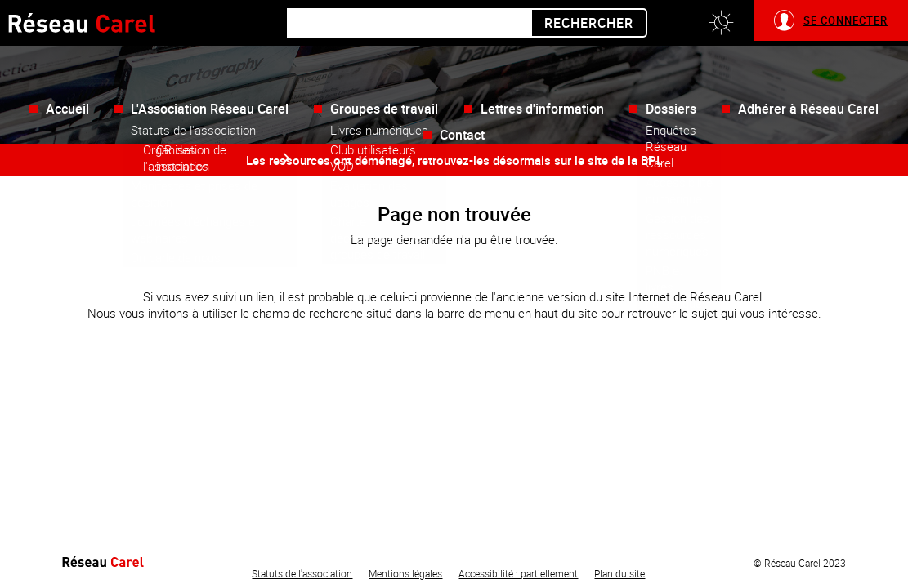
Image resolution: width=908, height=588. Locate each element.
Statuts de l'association (302, 573)
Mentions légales (405, 573)
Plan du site (619, 573)
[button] (721, 23)
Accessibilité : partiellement (518, 573)
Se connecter (845, 20)
